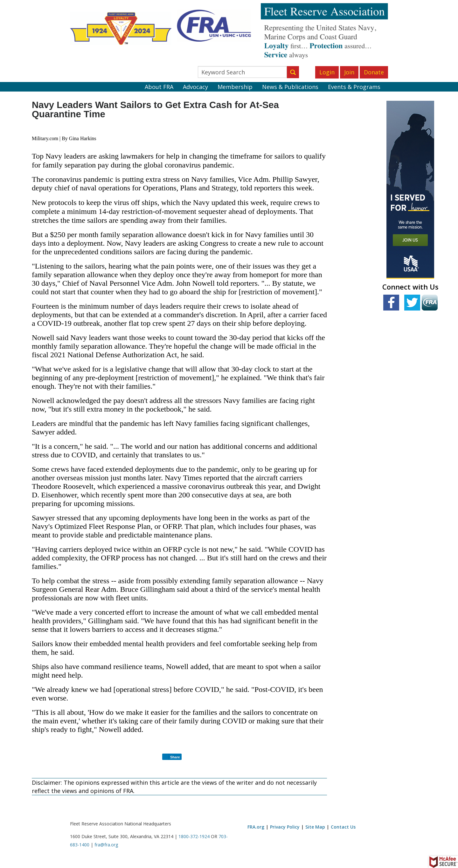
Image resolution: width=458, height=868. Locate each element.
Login (327, 72)
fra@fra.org (106, 845)
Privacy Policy (285, 827)
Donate (374, 72)
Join (349, 72)
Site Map (315, 827)
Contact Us (343, 827)
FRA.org (256, 827)
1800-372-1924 (194, 836)
